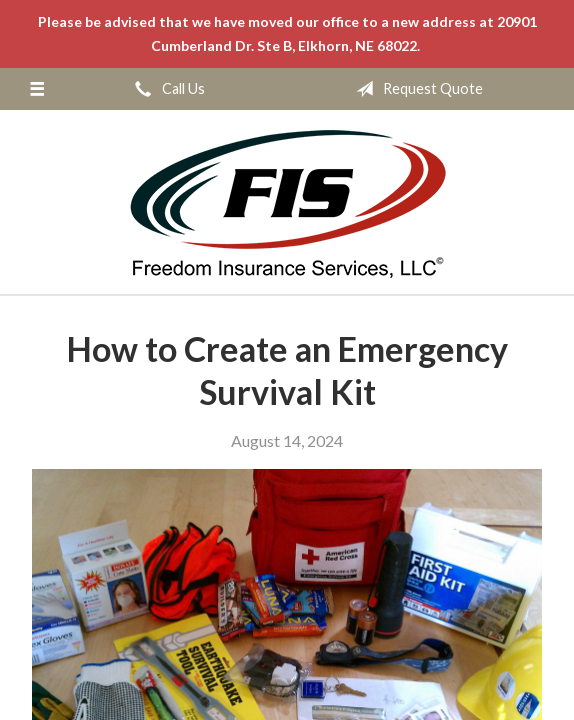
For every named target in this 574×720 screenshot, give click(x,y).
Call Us (166, 89)
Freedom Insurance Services (287, 203)
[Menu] (37, 89)
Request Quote (415, 89)
